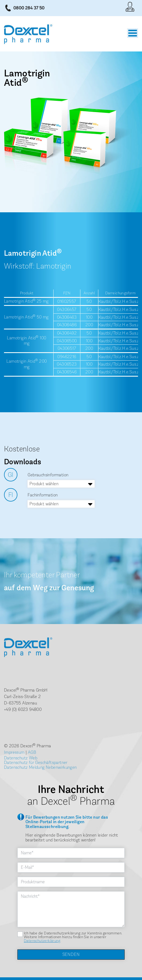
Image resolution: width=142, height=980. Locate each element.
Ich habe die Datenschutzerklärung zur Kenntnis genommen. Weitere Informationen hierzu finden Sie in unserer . (73, 937)
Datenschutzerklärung (42, 941)
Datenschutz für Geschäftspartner (36, 762)
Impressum (14, 752)
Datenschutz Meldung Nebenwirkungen (40, 767)
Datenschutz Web (21, 758)
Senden (71, 954)
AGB (32, 752)
